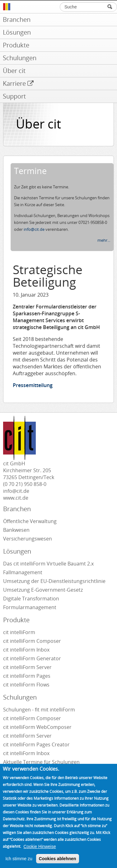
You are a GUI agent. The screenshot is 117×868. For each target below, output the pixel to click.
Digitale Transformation (31, 599)
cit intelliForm (19, 632)
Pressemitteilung (33, 385)
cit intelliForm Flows (26, 685)
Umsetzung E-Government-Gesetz (43, 590)
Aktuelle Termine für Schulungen (41, 762)
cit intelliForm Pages (27, 676)
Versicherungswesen (28, 539)
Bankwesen (16, 530)
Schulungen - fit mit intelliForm (39, 710)
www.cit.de (16, 498)
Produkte (16, 620)
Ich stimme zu (19, 864)
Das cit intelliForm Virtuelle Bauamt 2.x (48, 564)
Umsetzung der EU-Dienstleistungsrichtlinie (54, 581)
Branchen (17, 509)
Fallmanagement (23, 572)
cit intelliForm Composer (32, 641)
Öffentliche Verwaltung (30, 521)
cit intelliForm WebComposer (38, 727)
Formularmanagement (30, 607)
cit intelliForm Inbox (26, 650)
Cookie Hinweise (40, 852)
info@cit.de (34, 229)
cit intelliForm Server (27, 667)
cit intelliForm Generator (32, 658)
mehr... (104, 240)
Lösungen (17, 551)
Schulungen (20, 697)
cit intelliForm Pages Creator (36, 744)
